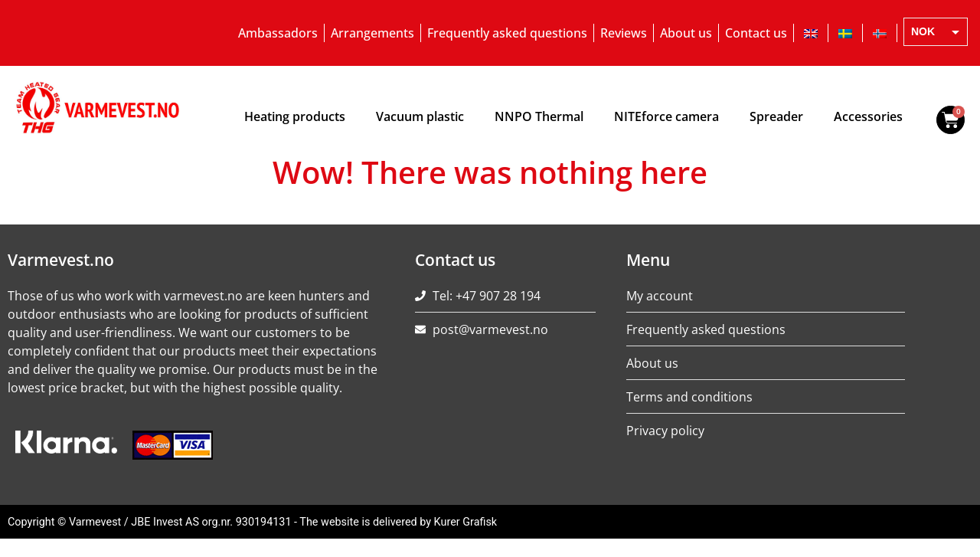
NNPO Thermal (539, 116)
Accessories (868, 116)
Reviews (624, 33)
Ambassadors (278, 33)
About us (686, 33)
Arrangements (372, 33)
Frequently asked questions (507, 33)
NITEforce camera (666, 116)
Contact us (756, 33)
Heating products (295, 116)
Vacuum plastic (420, 116)
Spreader (776, 116)
